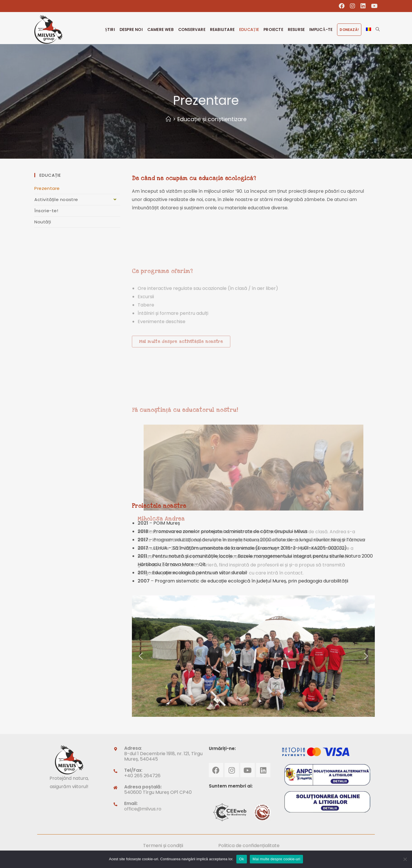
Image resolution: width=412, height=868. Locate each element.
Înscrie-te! (46, 211)
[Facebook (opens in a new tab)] (342, 6)
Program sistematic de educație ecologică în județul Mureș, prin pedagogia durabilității (251, 581)
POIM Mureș (167, 523)
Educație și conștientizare (212, 119)
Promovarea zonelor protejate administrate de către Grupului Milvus (230, 531)
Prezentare (47, 188)
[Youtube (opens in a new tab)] (373, 6)
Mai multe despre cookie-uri (276, 859)
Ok (242, 859)
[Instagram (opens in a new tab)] (353, 6)
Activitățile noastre (77, 200)
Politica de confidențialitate (249, 846)
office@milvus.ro (143, 809)
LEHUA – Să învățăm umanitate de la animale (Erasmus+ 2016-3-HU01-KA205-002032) (250, 548)
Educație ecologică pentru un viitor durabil (200, 573)
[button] (141, 656)
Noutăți (43, 222)
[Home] (168, 119)
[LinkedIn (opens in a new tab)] (363, 6)
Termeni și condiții (163, 846)
